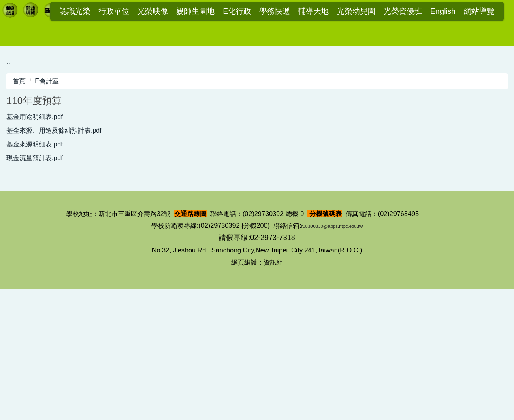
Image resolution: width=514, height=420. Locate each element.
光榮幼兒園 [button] (356, 11)
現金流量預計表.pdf (40, 275)
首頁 (19, 194)
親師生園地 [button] (195, 11)
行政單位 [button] (114, 11)
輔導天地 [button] (314, 11)
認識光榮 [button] (75, 11)
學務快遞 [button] (275, 11)
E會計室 (47, 194)
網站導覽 (479, 11)
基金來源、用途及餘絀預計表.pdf (59, 245)
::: (48, 11)
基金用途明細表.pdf (40, 230)
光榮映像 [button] (153, 11)
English (443, 11)
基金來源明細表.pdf (40, 260)
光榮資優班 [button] (403, 11)
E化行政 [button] (237, 11)
